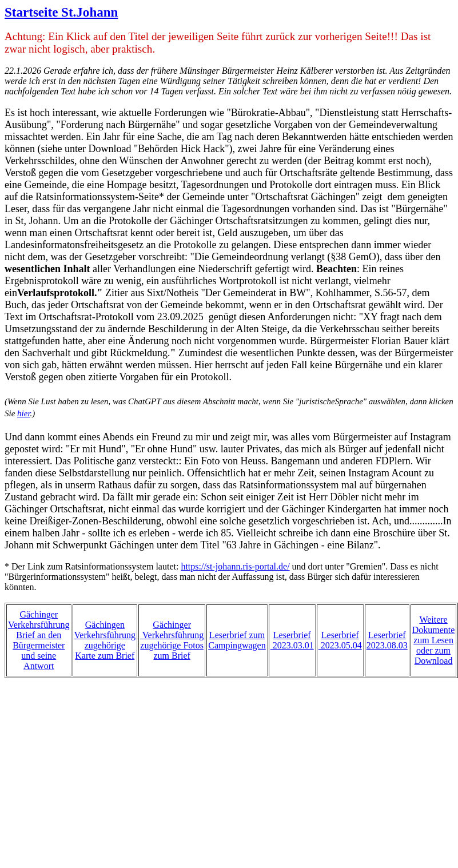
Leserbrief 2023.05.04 (340, 640)
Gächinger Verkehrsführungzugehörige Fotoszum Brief (172, 640)
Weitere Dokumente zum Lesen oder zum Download (434, 640)
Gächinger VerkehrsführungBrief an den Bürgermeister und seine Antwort (39, 640)
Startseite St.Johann (61, 12)
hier (24, 413)
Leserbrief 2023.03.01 (292, 640)
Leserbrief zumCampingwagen (237, 640)
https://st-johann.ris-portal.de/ (235, 566)
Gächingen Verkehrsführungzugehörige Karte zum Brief (105, 640)
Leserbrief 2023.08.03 (387, 640)
